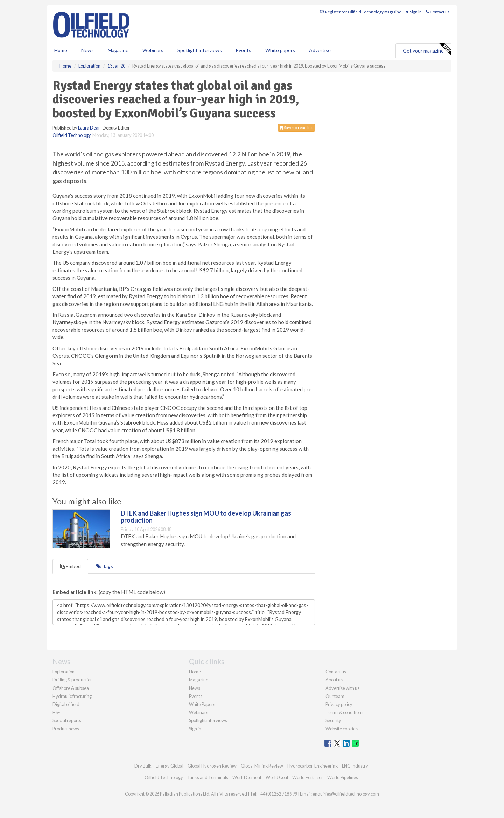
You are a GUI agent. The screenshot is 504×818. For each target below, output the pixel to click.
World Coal (277, 777)
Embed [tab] (70, 566)
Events (244, 50)
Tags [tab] (105, 566)
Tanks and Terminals (208, 777)
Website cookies (342, 729)
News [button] (87, 50)
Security (333, 720)
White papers (280, 50)
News (195, 688)
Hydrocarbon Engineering (313, 766)
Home (61, 50)
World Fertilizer (308, 777)
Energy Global (170, 766)
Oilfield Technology (72, 135)
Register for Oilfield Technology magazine (361, 12)
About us (334, 680)
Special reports (67, 720)
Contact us (438, 12)
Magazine (118, 50)
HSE (56, 712)
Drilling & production (73, 680)
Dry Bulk (143, 766)
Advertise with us (342, 688)
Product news (66, 729)
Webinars (153, 50)
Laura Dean (89, 128)
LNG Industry (355, 766)
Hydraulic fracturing (72, 696)
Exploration (64, 672)
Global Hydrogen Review (212, 766)
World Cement (247, 777)
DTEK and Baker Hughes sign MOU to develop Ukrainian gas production (206, 517)
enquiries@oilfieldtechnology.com (346, 794)
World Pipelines (343, 777)
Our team (335, 696)
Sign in (414, 12)
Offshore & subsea (71, 688)
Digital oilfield (66, 704)
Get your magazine (427, 50)
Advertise (320, 50)
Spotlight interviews (200, 50)
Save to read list (296, 128)
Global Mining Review (262, 766)
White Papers (202, 704)
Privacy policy (339, 704)
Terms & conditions (344, 712)
